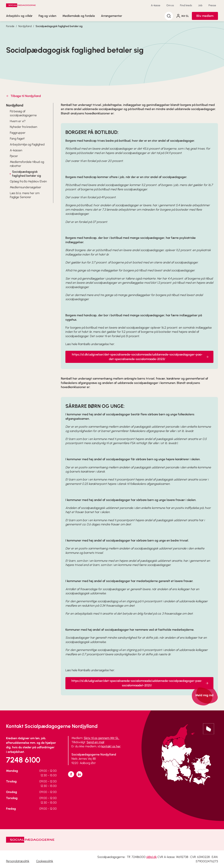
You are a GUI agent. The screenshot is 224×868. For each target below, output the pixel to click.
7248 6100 (23, 760)
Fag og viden (47, 16)
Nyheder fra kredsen (24, 127)
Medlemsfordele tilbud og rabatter (27, 164)
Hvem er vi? (18, 121)
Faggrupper (18, 133)
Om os (170, 5)
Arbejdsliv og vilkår (19, 16)
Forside (10, 26)
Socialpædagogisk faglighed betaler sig (59, 26)
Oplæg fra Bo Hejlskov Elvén (28, 181)
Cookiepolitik (45, 861)
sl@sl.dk (152, 857)
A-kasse (156, 5)
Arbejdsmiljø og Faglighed (27, 144)
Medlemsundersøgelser (26, 187)
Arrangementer (112, 16)
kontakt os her (111, 746)
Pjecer (14, 156)
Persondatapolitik (18, 861)
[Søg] (169, 16)
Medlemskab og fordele (79, 16)
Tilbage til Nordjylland (23, 96)
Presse (212, 5)
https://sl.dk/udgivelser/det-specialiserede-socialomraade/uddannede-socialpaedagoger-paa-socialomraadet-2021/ (140, 690)
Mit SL (182, 16)
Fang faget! (17, 139)
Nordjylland (25, 26)
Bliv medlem (205, 16)
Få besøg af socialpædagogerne (23, 113)
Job (200, 5)
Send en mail (95, 742)
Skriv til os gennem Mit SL (102, 738)
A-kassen (16, 150)
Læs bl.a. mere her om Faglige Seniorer (25, 195)
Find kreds (186, 5)
